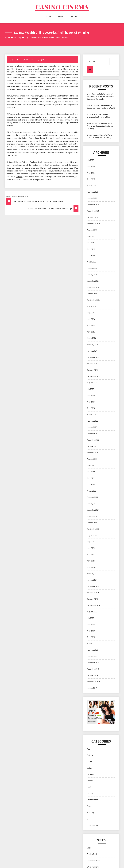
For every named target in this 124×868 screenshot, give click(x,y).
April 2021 (91, 561)
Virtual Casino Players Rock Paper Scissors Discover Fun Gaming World (101, 107)
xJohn (13, 60)
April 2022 (91, 484)
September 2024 (94, 300)
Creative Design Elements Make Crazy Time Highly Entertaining (99, 136)
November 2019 (93, 669)
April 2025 (91, 255)
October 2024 (92, 294)
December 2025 (93, 205)
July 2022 (91, 465)
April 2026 (91, 179)
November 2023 (93, 364)
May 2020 (91, 631)
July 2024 (91, 313)
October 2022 (92, 446)
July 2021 (91, 542)
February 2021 (93, 574)
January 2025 (92, 275)
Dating (90, 768)
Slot (89, 819)
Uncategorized (93, 825)
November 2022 (93, 440)
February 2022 (93, 497)
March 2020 (92, 644)
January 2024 (92, 351)
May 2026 (91, 173)
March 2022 (92, 491)
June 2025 (91, 243)
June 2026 (91, 166)
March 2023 (92, 415)
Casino (61, 16)
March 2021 (92, 567)
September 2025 (94, 224)
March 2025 (92, 262)
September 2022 (94, 453)
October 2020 (92, 599)
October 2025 (92, 217)
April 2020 (91, 637)
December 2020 (93, 586)
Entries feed (92, 854)
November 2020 (93, 593)
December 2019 (93, 663)
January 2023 (92, 427)
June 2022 (91, 472)
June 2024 (91, 319)
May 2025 (91, 249)
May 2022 (91, 478)
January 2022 (92, 504)
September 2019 (94, 682)
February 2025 (93, 268)
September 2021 (94, 529)
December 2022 (93, 434)
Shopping (91, 812)
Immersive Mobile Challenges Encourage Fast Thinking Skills (99, 116)
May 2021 (91, 554)
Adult (48, 16)
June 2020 (91, 625)
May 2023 (91, 402)
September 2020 (94, 605)
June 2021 (91, 548)
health (90, 787)
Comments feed (93, 861)
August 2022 (92, 459)
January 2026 (92, 198)
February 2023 (93, 421)
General (90, 781)
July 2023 (91, 389)
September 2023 (94, 376)
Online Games (92, 800)
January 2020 (92, 656)
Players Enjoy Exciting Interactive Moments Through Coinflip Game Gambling (100, 126)
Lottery (90, 793)
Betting (75, 16)
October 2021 (92, 523)
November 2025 (93, 211)
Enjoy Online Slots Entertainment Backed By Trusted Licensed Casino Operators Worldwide (101, 96)
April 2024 (91, 332)
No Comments (48, 60)
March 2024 (92, 338)
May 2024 (91, 326)
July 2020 (91, 618)
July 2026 (91, 160)
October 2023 (92, 370)
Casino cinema (62, 7)
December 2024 (93, 281)
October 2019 (92, 675)
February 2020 (93, 650)
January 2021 (92, 580)
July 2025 (91, 236)
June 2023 (91, 395)
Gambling (36, 60)
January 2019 (92, 688)
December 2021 (93, 510)
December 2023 (93, 357)
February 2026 (93, 192)
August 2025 (92, 230)
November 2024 (93, 287)
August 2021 (92, 535)
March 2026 (92, 186)
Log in (89, 848)
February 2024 (93, 345)
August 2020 (92, 612)
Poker (89, 806)
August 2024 (92, 306)
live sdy (19, 177)
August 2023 (92, 383)
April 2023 (91, 408)
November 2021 (93, 516)
